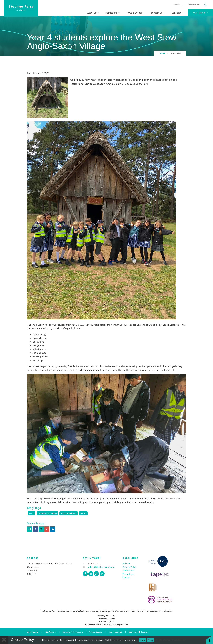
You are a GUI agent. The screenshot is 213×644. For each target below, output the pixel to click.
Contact (126, 578)
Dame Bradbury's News (47, 513)
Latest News (175, 53)
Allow (142, 640)
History (83, 513)
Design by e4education (138, 632)
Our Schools (201, 13)
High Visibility (51, 632)
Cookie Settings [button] (115, 632)
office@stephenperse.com (99, 567)
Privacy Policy (129, 567)
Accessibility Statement (73, 632)
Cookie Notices (96, 632)
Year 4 (32, 513)
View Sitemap (33, 632)
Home (162, 53)
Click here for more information (120, 640)
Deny (150, 640)
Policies (126, 563)
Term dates (128, 574)
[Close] (4, 640)
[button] (210, 640)
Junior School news (69, 513)
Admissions (128, 570)
